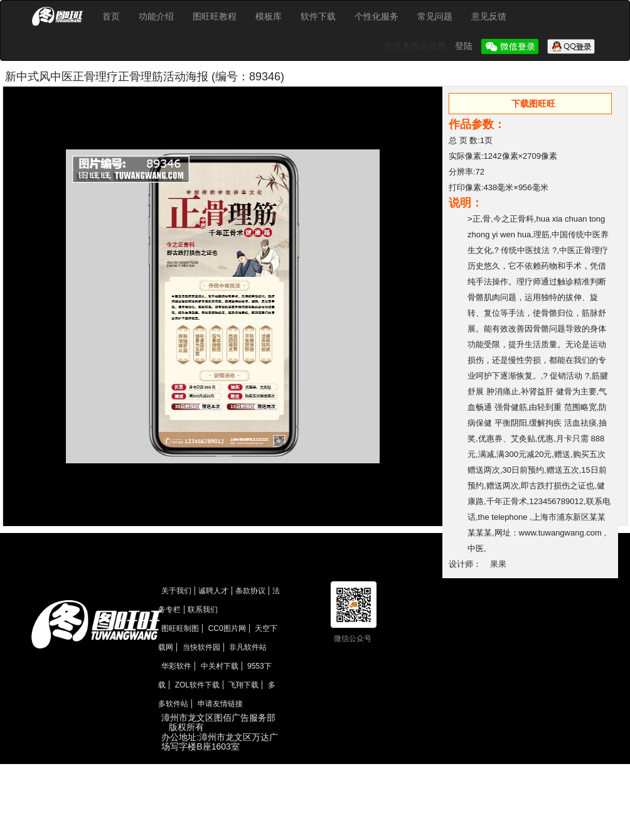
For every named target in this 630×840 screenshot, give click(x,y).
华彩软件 (176, 666)
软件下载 (318, 16)
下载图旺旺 (533, 104)
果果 (498, 564)
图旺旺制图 (180, 628)
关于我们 (176, 591)
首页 (111, 16)
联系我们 (203, 610)
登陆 (465, 46)
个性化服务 (376, 16)
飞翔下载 (243, 685)
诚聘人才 (213, 591)
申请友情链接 (220, 704)
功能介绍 (156, 16)
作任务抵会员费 (417, 46)
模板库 (269, 16)
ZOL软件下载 (197, 685)
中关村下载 (220, 666)
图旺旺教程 (215, 16)
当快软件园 (201, 647)
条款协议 (250, 591)
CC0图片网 (227, 628)
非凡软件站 (248, 647)
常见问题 (435, 16)
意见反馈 (489, 16)
